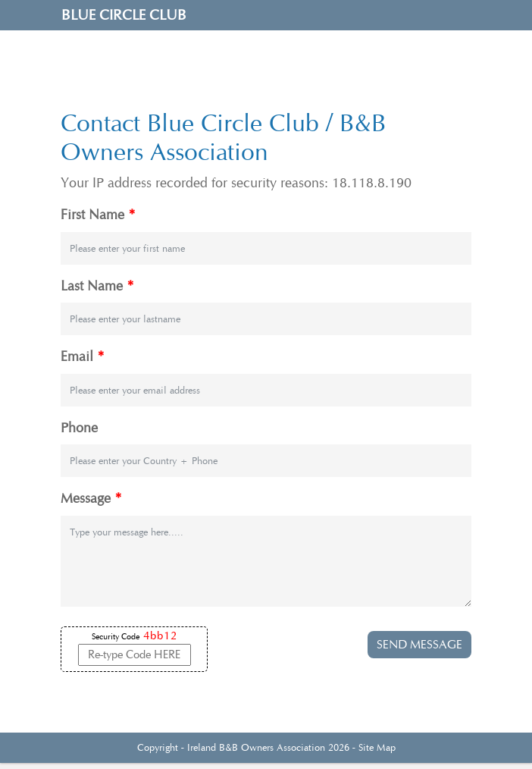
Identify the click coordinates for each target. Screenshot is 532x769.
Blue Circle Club (124, 15)
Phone (79, 428)
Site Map (377, 747)
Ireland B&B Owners (230, 747)
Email (83, 357)
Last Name (97, 286)
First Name (98, 215)
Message (91, 499)
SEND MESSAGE (419, 645)
